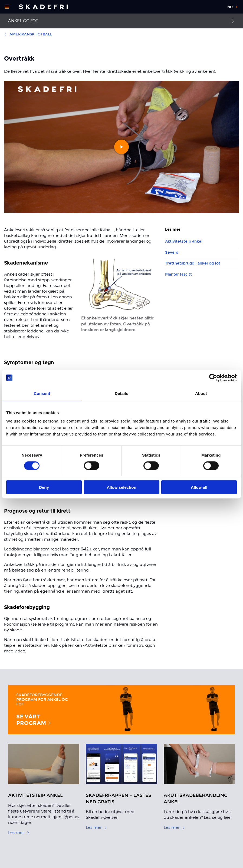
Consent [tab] (42, 393)
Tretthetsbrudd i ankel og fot (193, 263)
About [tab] (201, 393)
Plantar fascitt (178, 274)
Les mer (19, 833)
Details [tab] (122, 393)
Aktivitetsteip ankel (184, 241)
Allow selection (121, 487)
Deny (44, 487)
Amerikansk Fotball (28, 34)
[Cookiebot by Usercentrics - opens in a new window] (213, 378)
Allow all (199, 487)
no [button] (230, 7)
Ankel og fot (23, 21)
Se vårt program (34, 720)
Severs (172, 253)
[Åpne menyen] (7, 7)
